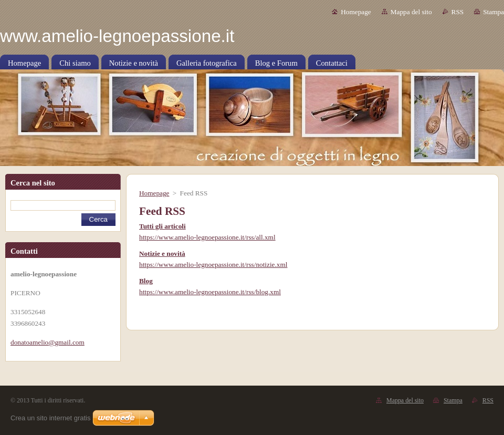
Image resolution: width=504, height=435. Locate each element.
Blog (146, 281)
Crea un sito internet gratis (50, 418)
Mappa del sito (411, 12)
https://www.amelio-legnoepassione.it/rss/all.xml (207, 237)
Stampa (493, 12)
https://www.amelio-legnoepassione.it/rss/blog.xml (210, 292)
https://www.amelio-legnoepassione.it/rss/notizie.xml (213, 265)
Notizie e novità (162, 253)
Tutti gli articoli (162, 226)
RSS (458, 12)
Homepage (356, 12)
